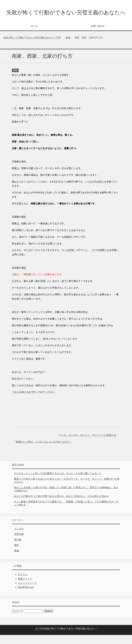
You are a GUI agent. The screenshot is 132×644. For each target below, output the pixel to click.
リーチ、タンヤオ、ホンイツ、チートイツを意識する (87, 444)
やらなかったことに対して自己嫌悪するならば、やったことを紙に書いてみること (58, 482)
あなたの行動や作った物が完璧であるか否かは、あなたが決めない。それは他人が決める (61, 505)
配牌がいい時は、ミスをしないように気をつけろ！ (43, 451)
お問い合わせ (98, 35)
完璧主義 (19, 543)
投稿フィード (25, 588)
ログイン (23, 583)
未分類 (18, 549)
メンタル (19, 538)
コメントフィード (27, 592)
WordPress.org (26, 596)
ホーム (34, 35)
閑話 (17, 554)
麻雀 (15, 79)
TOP (32, 47)
